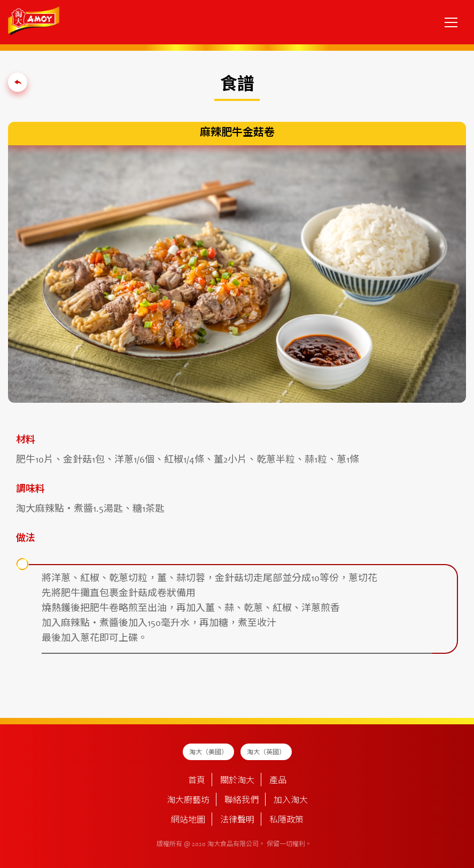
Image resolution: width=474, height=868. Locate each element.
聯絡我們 (242, 801)
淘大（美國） (208, 753)
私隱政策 (286, 820)
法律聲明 (237, 820)
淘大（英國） (266, 753)
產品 (278, 781)
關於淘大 (237, 781)
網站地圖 (188, 820)
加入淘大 (291, 801)
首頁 (197, 781)
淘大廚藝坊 (188, 801)
